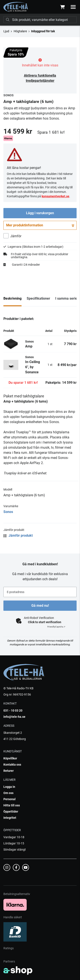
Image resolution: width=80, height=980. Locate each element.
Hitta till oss (12, 805)
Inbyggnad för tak (43, 31)
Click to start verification (45, 622)
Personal (9, 799)
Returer (9, 771)
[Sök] (40, 20)
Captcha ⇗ (56, 627)
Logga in (9, 787)
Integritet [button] (10, 818)
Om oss (8, 793)
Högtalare (20, 31)
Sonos (8, 512)
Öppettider (11, 812)
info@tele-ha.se (14, 717)
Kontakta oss (12, 765)
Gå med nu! (40, 606)
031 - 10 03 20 (13, 710)
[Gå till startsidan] (16, 7)
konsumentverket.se (55, 196)
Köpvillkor (10, 758)
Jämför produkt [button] (18, 535)
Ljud (6, 31)
